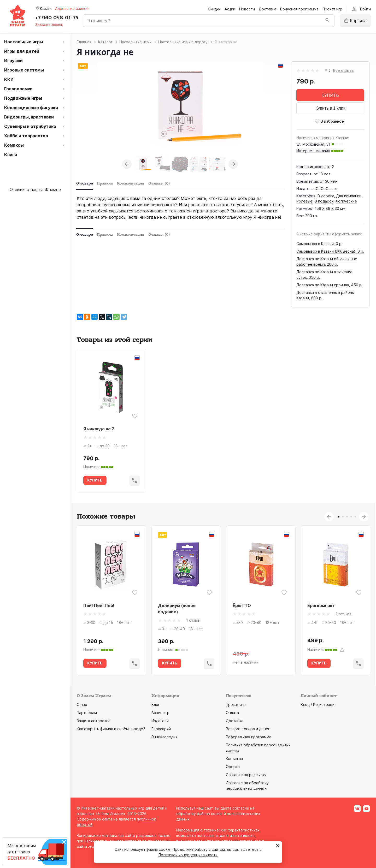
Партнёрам (87, 713)
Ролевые (304, 201)
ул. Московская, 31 (313, 144)
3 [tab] (347, 517)
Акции (230, 9)
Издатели (160, 721)
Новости (247, 9)
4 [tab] (351, 517)
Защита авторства (94, 721)
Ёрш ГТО (242, 605)
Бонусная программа (299, 9)
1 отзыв (193, 620)
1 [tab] (339, 517)
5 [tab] (355, 517)
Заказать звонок (49, 25)
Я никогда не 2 (99, 429)
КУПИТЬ (330, 95)
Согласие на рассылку (246, 775)
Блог (156, 704)
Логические (346, 201)
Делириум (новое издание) (177, 609)
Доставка (268, 9)
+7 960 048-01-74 (57, 18)
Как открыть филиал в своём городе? (111, 729)
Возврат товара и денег (248, 729)
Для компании (349, 196)
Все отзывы (344, 71)
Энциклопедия (164, 737)
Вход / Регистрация (319, 704)
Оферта (233, 767)
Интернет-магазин (313, 151)
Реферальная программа (249, 737)
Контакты (234, 759)
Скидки (214, 9)
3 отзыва (343, 614)
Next (233, 164)
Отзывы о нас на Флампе (35, 189)
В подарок (324, 201)
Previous (127, 164)
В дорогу (326, 196)
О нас (82, 704)
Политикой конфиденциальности (188, 855)
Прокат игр (332, 9)
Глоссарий (161, 729)
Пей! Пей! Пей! (99, 605)
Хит (83, 66)
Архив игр (160, 713)
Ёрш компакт (321, 605)
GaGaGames (327, 189)
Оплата (232, 713)
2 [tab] (343, 517)
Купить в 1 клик (330, 108)
